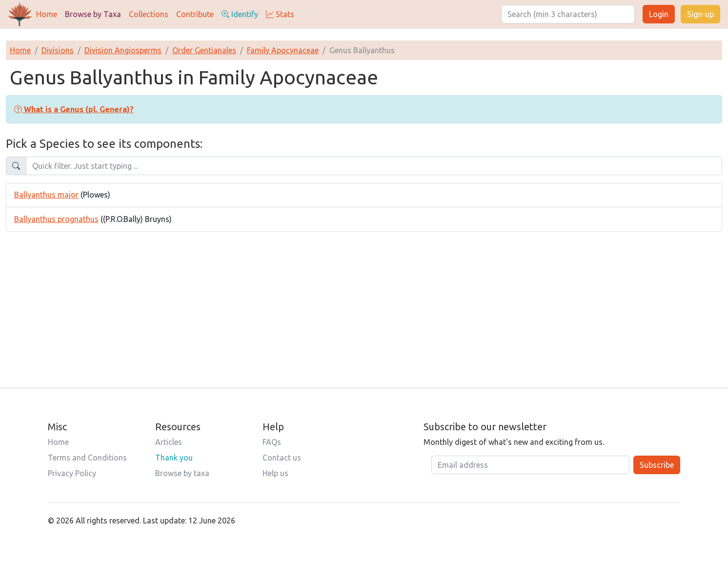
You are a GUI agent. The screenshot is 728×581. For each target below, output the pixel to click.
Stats (280, 14)
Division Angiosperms (123, 50)
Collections (149, 14)
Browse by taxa (182, 473)
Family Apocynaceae (283, 50)
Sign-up (700, 14)
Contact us (282, 458)
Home (47, 14)
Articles (169, 442)
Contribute (195, 14)
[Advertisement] (364, 300)
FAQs (272, 442)
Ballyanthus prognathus (56, 219)
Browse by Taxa (93, 14)
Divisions (58, 50)
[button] (74, 109)
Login (659, 14)
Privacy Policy (72, 473)
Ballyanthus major (46, 195)
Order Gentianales (204, 50)
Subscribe (657, 465)
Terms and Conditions (87, 458)
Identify (240, 14)
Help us (275, 473)
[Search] (568, 14)
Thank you (174, 458)
